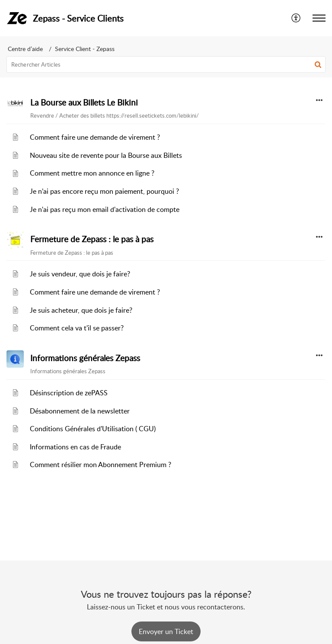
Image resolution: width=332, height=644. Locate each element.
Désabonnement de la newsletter (80, 411)
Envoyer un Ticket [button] (166, 631)
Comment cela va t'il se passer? (77, 328)
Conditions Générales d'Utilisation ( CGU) (93, 429)
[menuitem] (296, 18)
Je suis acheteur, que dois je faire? (81, 310)
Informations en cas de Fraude (75, 447)
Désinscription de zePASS (69, 393)
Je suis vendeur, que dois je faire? (80, 274)
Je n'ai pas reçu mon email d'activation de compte (105, 209)
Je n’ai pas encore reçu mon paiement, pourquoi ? (104, 191)
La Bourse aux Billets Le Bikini (84, 103)
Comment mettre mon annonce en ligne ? (92, 173)
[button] (296, 18)
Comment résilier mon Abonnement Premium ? (101, 465)
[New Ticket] (166, 631)
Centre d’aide (25, 49)
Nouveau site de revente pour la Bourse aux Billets (106, 155)
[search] (166, 64)
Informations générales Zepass (85, 358)
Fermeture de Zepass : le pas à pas (92, 239)
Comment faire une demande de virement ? (95, 137)
